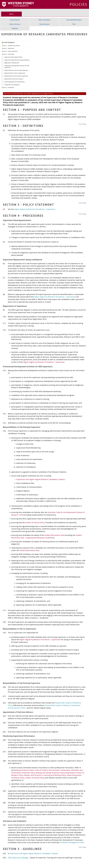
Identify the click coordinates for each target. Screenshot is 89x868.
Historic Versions (15, 24)
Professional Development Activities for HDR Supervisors (17, 67)
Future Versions (44, 24)
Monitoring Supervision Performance (14, 82)
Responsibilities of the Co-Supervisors (15, 73)
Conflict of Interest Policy (35, 523)
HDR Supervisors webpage (18, 858)
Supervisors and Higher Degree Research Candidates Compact (41, 479)
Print (74, 24)
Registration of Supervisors (12, 63)
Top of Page (82, 124)
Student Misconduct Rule (54, 535)
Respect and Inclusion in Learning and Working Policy (45, 775)
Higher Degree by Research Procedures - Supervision (35, 209)
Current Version (15, 20)
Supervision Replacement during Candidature (17, 60)
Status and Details (44, 20)
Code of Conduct (41, 770)
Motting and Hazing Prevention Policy (50, 773)
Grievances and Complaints (12, 85)
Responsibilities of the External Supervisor (16, 76)
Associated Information (74, 20)
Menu (11, 14)
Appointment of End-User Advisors (14, 79)
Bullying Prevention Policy (24, 770)
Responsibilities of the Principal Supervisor (16, 70)
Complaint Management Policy (72, 842)
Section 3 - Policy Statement (10, 51)
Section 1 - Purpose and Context (11, 46)
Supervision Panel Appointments (13, 57)
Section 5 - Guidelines (8, 87)
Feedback (15, 28)
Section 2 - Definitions (8, 48)
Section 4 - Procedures (8, 54)
